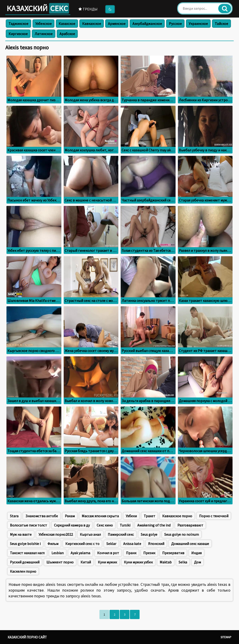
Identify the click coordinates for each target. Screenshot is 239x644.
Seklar (111, 544)
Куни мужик (107, 562)
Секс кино (105, 525)
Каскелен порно (23, 571)
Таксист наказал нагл (27, 553)
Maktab (166, 562)
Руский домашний (25, 562)
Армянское (117, 24)
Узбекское (43, 24)
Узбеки (131, 516)
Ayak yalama (80, 553)
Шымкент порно (60, 562)
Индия (196, 553)
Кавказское (92, 24)
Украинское (198, 24)
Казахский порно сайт (27, 637)
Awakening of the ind (154, 525)
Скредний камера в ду (72, 525)
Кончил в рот (108, 553)
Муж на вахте (21, 534)
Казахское (67, 24)
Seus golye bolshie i (25, 544)
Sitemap (226, 637)
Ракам (70, 516)
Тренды (88, 9)
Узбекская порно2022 (56, 534)
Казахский (38, 8)
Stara (14, 516)
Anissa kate (132, 544)
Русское (175, 24)
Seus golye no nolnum (182, 534)
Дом (197, 562)
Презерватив (173, 553)
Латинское (44, 34)
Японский (156, 544)
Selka (183, 562)
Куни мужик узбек (138, 562)
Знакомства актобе (42, 516)
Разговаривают (190, 525)
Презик (149, 553)
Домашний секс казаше (190, 544)
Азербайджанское (147, 24)
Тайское (221, 24)
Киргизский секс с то (82, 544)
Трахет (149, 516)
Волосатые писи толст (28, 525)
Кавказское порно (177, 516)
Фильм (53, 544)
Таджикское (18, 24)
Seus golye (149, 534)
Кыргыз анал (90, 534)
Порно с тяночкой (214, 516)
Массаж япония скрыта (100, 516)
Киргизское (18, 34)
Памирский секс (121, 534)
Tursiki (125, 525)
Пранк (131, 553)
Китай (86, 562)
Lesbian (58, 553)
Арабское (67, 34)
